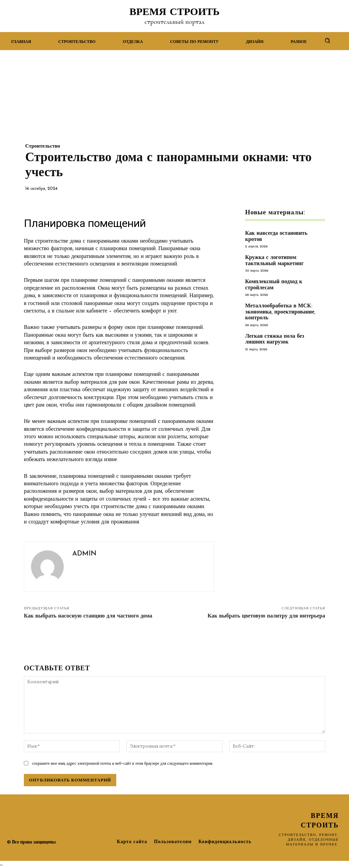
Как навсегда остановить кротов (283, 234)
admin (84, 554)
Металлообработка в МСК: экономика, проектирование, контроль (278, 305)
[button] (327, 40)
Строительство (43, 146)
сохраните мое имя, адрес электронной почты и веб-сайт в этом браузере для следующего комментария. (123, 763)
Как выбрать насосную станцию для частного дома (88, 616)
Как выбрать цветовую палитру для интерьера (266, 616)
